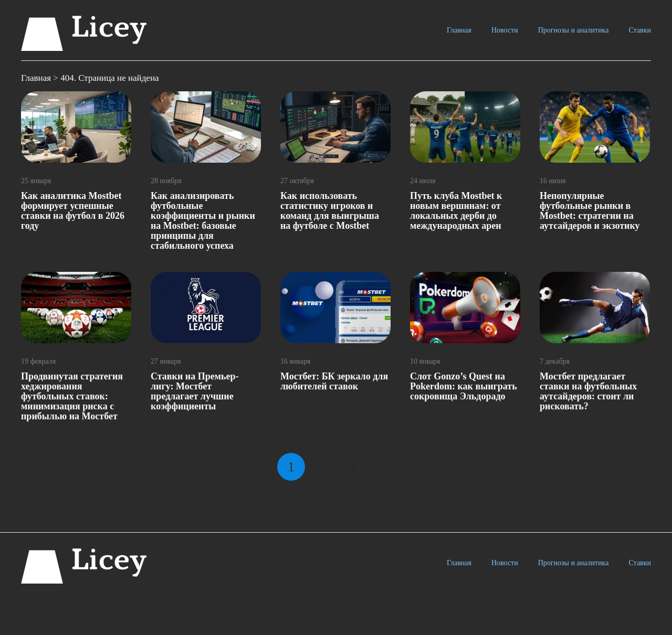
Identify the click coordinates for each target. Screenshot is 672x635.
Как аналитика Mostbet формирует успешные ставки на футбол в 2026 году (73, 211)
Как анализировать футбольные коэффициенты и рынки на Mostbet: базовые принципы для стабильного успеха (203, 221)
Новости (505, 30)
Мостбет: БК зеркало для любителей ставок (334, 381)
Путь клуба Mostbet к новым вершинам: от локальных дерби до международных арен (456, 211)
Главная (459, 30)
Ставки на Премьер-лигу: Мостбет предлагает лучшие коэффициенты (195, 391)
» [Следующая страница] (381, 467)
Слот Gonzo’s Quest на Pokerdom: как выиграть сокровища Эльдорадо (464, 386)
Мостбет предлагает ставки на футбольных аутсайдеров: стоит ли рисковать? (588, 391)
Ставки (640, 30)
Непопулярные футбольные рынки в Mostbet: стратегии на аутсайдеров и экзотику (590, 211)
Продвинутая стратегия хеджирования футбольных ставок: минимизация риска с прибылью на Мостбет (72, 396)
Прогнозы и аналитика (574, 30)
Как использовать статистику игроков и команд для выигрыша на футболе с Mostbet (330, 211)
